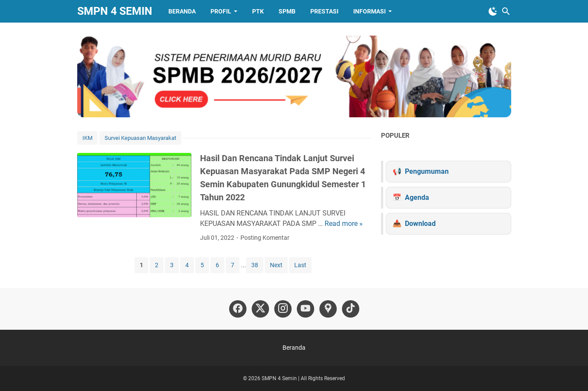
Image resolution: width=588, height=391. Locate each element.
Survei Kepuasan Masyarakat (140, 138)
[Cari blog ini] (506, 11)
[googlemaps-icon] (328, 309)
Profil (221, 11)
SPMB (287, 11)
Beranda (182, 11)
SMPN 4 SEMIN (115, 11)
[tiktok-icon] (351, 309)
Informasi (370, 11)
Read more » (344, 224)
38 (255, 265)
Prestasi (324, 11)
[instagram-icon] (283, 309)
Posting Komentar (265, 238)
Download (420, 224)
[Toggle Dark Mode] (493, 11)
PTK (258, 11)
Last (300, 265)
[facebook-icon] (238, 309)
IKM (87, 138)
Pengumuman (427, 171)
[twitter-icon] (260, 309)
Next (276, 265)
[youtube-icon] (305, 309)
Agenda (417, 197)
